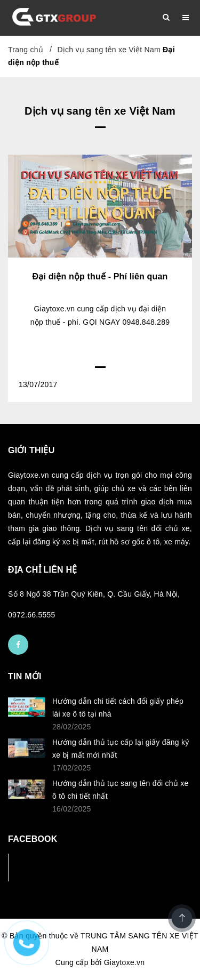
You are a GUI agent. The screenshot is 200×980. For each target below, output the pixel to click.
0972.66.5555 (32, 615)
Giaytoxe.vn (125, 962)
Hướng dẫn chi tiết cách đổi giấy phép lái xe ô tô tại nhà (118, 708)
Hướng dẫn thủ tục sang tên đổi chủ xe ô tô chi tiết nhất (120, 790)
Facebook (43, 867)
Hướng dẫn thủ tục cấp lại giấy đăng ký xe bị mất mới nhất (121, 749)
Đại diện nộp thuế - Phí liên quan (100, 276)
